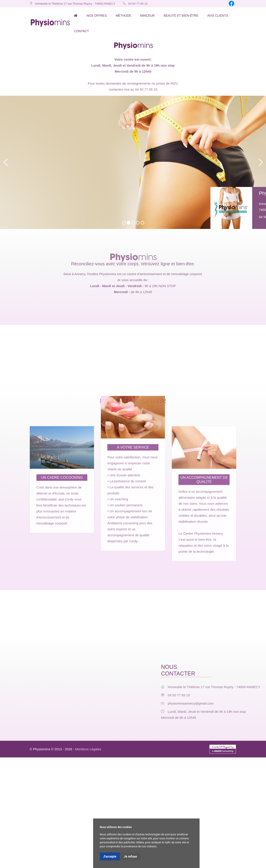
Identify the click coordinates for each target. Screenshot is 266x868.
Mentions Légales (88, 749)
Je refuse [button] (130, 856)
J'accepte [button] (110, 856)
